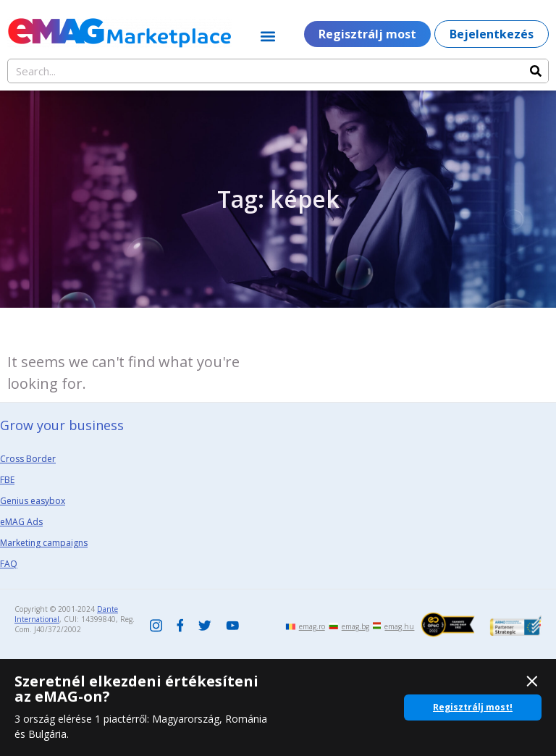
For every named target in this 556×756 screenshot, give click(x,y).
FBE (7, 480)
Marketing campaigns (44, 543)
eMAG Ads (21, 522)
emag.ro (312, 626)
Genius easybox (33, 501)
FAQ (9, 564)
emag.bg (355, 626)
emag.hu (399, 626)
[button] (268, 36)
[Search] (536, 71)
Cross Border (28, 459)
